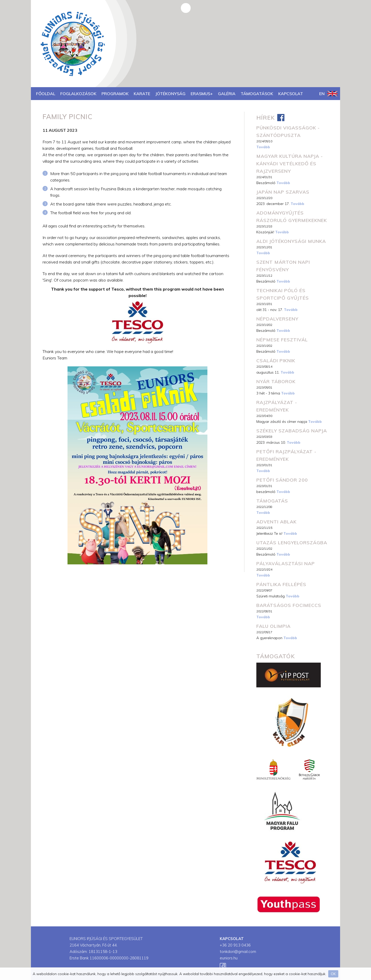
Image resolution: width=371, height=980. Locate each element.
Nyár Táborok (276, 381)
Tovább (263, 147)
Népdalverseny (277, 319)
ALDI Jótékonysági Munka (291, 241)
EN (328, 94)
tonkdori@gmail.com (238, 952)
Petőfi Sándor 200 (282, 480)
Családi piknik (276, 361)
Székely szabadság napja (292, 431)
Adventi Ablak (276, 522)
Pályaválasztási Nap (286, 563)
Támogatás (272, 501)
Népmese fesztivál (282, 340)
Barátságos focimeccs (289, 605)
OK (333, 974)
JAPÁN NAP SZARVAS (283, 192)
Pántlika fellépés (281, 584)
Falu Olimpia (273, 626)
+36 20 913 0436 (235, 945)
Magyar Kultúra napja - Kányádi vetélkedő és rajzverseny (290, 164)
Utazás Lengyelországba (292, 543)
